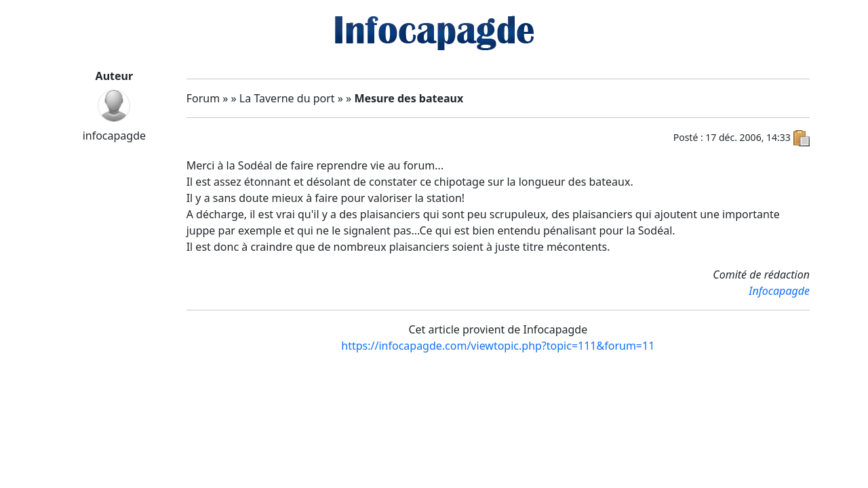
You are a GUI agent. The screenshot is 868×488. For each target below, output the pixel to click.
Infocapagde (779, 291)
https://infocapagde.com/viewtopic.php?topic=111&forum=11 (498, 346)
